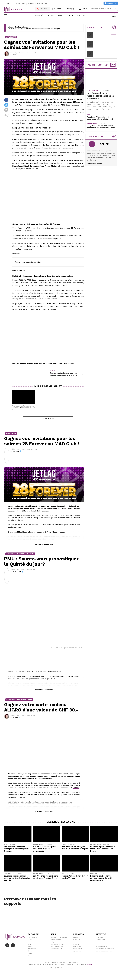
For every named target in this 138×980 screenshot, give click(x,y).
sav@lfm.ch (91, 967)
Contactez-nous (20, 4)
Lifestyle (70, 15)
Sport (30, 959)
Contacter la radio (57, 947)
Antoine (16, 454)
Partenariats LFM (57, 952)
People (98, 947)
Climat (30, 943)
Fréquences (55, 945)
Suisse (30, 950)
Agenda (99, 945)
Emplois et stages (57, 950)
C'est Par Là (77, 947)
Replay (71, 9)
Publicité (8, 4)
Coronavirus (32, 940)
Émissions (50, 15)
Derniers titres (56, 943)
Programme (57, 9)
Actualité (39, 15)
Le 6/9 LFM (77, 943)
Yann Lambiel (78, 945)
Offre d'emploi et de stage (105, 952)
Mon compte (111, 3)
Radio (60, 15)
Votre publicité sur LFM (104, 954)
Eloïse (15, 55)
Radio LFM (17, 575)
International (33, 952)
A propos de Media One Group (38, 4)
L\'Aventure (77, 954)
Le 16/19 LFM (77, 950)
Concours (81, 15)
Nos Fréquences (102, 950)
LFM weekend (78, 952)
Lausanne (31, 945)
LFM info (76, 940)
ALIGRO (76, 791)
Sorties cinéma (101, 943)
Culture (31, 956)
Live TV (83, 9)
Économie (31, 954)
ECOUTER (42, 9)
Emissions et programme (59, 940)
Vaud (30, 947)
